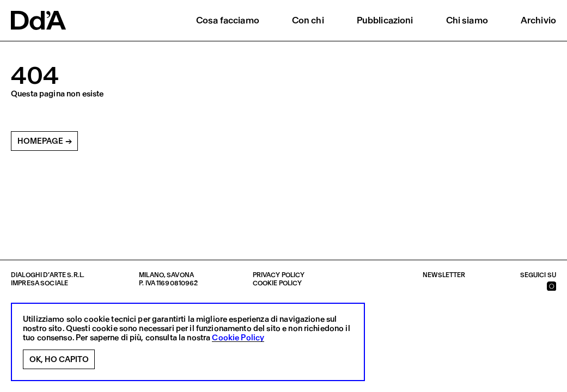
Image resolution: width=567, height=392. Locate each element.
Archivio (538, 20)
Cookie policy (278, 283)
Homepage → (45, 141)
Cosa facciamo (228, 20)
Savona (180, 275)
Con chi (308, 20)
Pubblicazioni (385, 20)
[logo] (38, 20)
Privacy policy (279, 275)
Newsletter (444, 275)
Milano (151, 275)
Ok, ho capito (59, 359)
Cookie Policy (238, 338)
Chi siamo (467, 20)
